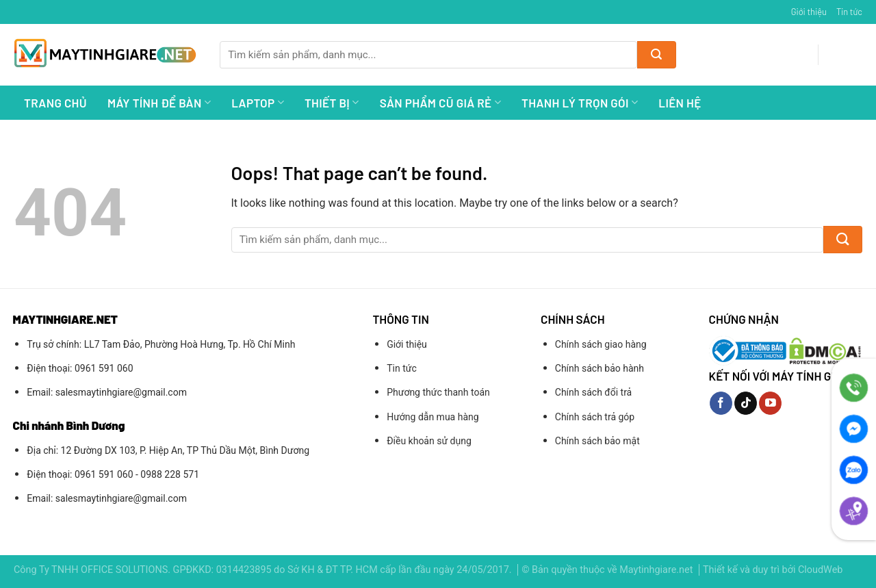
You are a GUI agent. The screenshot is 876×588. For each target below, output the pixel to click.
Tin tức (849, 12)
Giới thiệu (809, 12)
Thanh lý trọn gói (580, 103)
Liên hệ (680, 103)
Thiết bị (332, 103)
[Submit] (657, 55)
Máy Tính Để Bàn (159, 103)
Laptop (258, 103)
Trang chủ (55, 103)
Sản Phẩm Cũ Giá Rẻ (440, 103)
